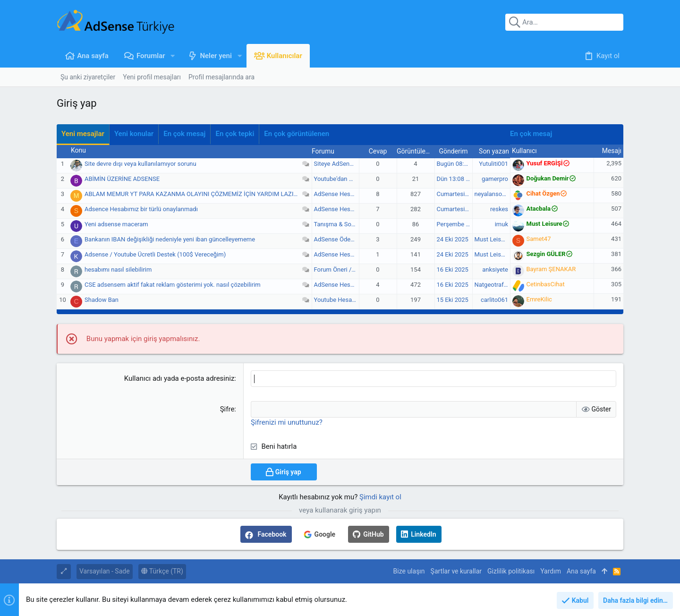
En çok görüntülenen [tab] (297, 134)
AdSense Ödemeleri (341, 239)
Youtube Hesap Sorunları (348, 300)
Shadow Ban (102, 300)
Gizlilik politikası (511, 571)
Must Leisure (492, 239)
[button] (173, 56)
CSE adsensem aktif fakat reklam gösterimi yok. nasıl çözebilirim (173, 285)
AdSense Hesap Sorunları (349, 194)
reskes (499, 209)
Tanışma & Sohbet (339, 224)
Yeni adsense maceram (116, 224)
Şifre (227, 409)
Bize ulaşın (409, 571)
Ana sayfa (581, 571)
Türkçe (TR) (162, 571)
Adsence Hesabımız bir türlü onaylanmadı (141, 209)
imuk (501, 224)
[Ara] (564, 22)
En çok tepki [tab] (235, 134)
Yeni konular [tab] (134, 134)
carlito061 (494, 300)
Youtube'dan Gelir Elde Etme (352, 179)
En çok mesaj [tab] (184, 134)
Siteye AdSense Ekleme (346, 164)
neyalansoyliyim (496, 194)
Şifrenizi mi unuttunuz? (287, 422)
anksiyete (495, 269)
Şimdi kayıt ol (380, 497)
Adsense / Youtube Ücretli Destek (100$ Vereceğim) (155, 254)
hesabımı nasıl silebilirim (118, 269)
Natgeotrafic (492, 285)
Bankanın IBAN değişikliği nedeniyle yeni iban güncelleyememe (170, 239)
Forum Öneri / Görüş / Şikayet (354, 269)
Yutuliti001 (493, 164)
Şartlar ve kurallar (456, 571)
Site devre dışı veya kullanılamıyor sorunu (140, 164)
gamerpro (495, 179)
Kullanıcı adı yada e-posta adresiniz (179, 378)
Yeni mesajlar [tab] (83, 134)
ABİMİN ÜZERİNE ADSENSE (122, 179)
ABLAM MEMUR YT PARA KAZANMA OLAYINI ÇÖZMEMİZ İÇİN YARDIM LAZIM (192, 194)
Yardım (551, 571)
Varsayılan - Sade (105, 571)
